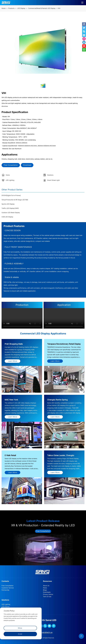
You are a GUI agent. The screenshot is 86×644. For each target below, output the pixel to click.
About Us (46, 586)
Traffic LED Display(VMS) (10, 208)
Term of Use (47, 597)
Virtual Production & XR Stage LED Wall (15, 200)
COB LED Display (7, 217)
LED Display (21, 8)
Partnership (5, 590)
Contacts (5, 581)
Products (11, 8)
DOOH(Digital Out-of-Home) (11, 195)
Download (27, 165)
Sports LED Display (8, 204)
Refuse (20, 628)
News (45, 588)
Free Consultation (11, 165)
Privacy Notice (48, 594)
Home (4, 8)
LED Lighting (6, 604)
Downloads (47, 592)
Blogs (45, 590)
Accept (20, 634)
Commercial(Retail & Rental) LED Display (42, 8)
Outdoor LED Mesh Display (11, 213)
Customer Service (8, 588)
